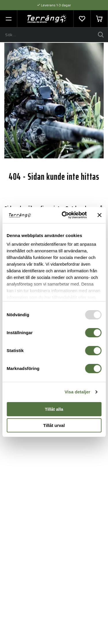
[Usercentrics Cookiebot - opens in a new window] (64, 215)
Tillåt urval (54, 425)
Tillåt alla (54, 409)
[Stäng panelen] (99, 215)
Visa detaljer (77, 392)
